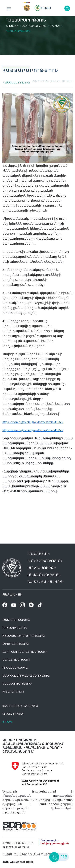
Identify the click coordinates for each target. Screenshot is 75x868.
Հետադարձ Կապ (13, 692)
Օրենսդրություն (15, 628)
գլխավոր (12, 26)
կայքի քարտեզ (13, 714)
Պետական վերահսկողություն (24, 636)
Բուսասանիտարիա (15, 668)
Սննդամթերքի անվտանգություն (26, 676)
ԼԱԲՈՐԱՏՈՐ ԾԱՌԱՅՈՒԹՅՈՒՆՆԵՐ (24, 652)
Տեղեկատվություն (34, 26)
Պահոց (7, 722)
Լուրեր (55, 26)
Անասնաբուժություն (17, 684)
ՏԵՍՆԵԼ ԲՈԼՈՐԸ (16, 83)
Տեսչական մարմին (16, 620)
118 (20, 595)
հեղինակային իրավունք (20, 706)
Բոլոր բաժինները (9, 10)
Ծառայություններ (16, 660)
